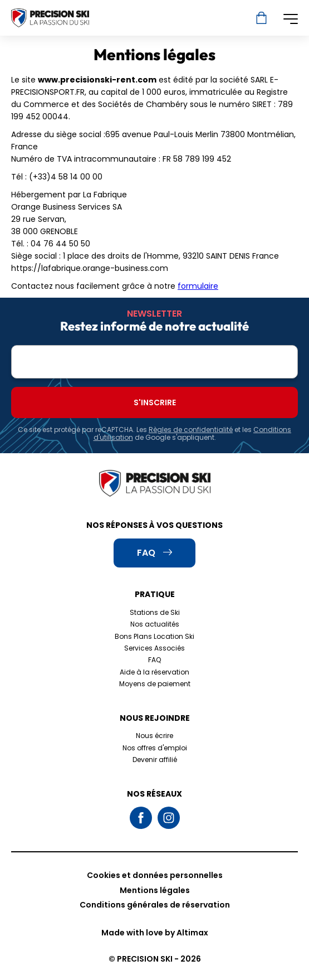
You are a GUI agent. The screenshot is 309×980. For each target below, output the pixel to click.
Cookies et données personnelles (155, 875)
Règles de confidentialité (191, 430)
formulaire (198, 286)
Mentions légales (155, 890)
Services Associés (154, 648)
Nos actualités (155, 624)
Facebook (141, 818)
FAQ (154, 660)
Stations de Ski (155, 612)
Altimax (192, 933)
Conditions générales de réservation (155, 905)
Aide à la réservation (154, 672)
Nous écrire (154, 736)
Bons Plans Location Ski (154, 636)
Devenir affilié (155, 760)
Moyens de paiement (155, 684)
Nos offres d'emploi (155, 748)
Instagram (169, 818)
